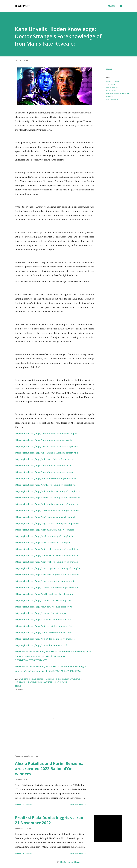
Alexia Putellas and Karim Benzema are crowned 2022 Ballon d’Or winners (49, 769)
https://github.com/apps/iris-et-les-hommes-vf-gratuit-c (45, 639)
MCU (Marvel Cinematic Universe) (117, 93)
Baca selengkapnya (78, 804)
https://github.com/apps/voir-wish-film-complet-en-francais (47, 555)
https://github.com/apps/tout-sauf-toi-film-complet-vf (44, 607)
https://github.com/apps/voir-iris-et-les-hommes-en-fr (44, 632)
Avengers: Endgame (113, 81)
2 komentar (28, 853)
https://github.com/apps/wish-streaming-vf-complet (42, 543)
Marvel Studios (111, 90)
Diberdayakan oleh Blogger (68, 862)
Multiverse (109, 96)
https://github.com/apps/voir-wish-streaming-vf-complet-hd (47, 549)
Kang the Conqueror (113, 87)
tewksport (22, 6)
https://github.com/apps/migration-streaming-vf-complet (45, 517)
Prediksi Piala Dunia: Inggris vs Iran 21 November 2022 (49, 820)
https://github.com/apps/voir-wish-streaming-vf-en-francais (47, 562)
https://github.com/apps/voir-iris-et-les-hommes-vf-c (43, 626)
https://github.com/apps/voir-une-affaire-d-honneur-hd (44, 459)
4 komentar (28, 804)
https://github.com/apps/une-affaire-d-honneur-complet (45, 472)
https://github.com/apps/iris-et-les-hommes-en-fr (41, 645)
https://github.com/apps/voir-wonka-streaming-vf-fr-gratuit (47, 504)
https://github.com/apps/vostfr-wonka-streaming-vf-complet (47, 510)
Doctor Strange (111, 84)
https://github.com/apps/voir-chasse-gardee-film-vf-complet (47, 575)
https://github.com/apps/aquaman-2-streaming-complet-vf (46, 478)
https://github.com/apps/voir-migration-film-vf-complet (44, 530)
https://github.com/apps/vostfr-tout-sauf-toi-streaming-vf (46, 594)
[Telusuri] (112, 6)
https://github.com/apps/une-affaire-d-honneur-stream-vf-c (47, 453)
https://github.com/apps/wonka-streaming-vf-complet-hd (45, 485)
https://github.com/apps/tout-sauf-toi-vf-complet (41, 613)
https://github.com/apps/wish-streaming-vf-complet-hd (44, 536)
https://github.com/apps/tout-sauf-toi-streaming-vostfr (44, 600)
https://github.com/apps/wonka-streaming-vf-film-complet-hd (48, 498)
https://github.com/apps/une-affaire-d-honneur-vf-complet (46, 433)
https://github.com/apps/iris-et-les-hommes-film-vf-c (43, 620)
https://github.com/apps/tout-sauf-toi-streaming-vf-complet (47, 587)
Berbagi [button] (109, 69)
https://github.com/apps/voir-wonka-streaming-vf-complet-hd (48, 491)
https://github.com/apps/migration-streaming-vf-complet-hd (47, 523)
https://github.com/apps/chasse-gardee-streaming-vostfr (45, 581)
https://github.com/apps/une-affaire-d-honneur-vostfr (44, 440)
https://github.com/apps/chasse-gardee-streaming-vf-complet (48, 568)
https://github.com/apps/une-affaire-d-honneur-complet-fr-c (47, 446)
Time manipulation (112, 99)
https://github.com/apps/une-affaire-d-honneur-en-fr (43, 466)
